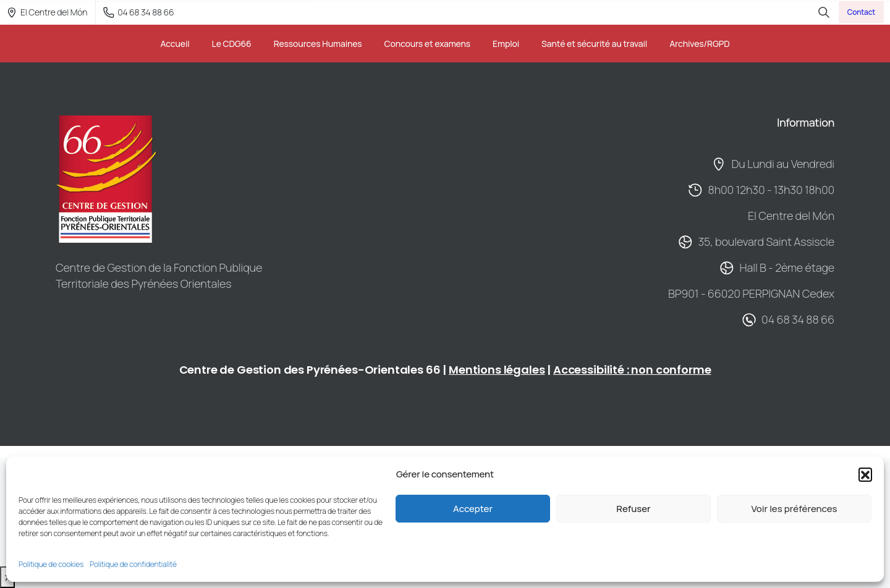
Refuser (633, 509)
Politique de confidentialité (133, 564)
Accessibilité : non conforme (632, 370)
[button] (865, 474)
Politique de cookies (51, 564)
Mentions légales (497, 370)
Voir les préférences (794, 509)
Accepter (473, 509)
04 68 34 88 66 (138, 12)
